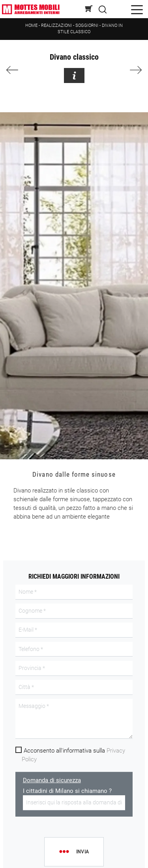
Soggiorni (87, 25)
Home (31, 25)
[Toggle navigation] (137, 9)
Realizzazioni (56, 25)
